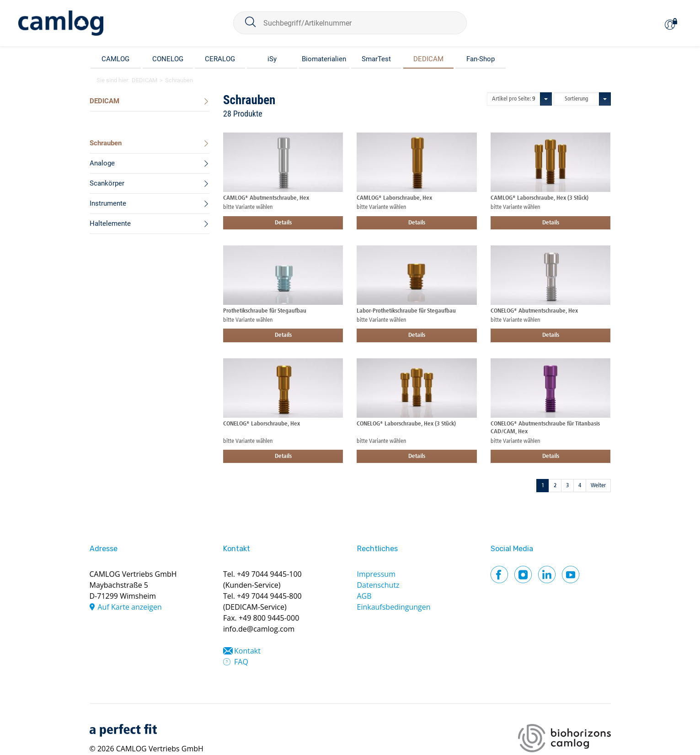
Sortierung (577, 99)
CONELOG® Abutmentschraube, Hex (534, 311)
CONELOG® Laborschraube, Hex (262, 424)
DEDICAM (428, 59)
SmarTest (376, 59)
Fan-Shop (481, 59)
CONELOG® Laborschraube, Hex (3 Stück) (406, 424)
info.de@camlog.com (259, 629)
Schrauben (179, 80)
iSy (272, 59)
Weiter (598, 486)
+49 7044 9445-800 (269, 596)
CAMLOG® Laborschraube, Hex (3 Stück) (540, 198)
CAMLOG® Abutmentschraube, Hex (266, 198)
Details (283, 223)
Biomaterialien (324, 59)
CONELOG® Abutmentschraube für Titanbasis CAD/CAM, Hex (545, 428)
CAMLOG (115, 59)
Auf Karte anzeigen (130, 607)
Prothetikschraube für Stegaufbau (265, 311)
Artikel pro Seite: (514, 99)
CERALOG (220, 59)
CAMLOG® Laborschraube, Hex (394, 198)
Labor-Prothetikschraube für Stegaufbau (406, 311)
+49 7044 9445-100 (269, 574)
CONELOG (168, 59)
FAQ (241, 662)
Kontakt (247, 651)
